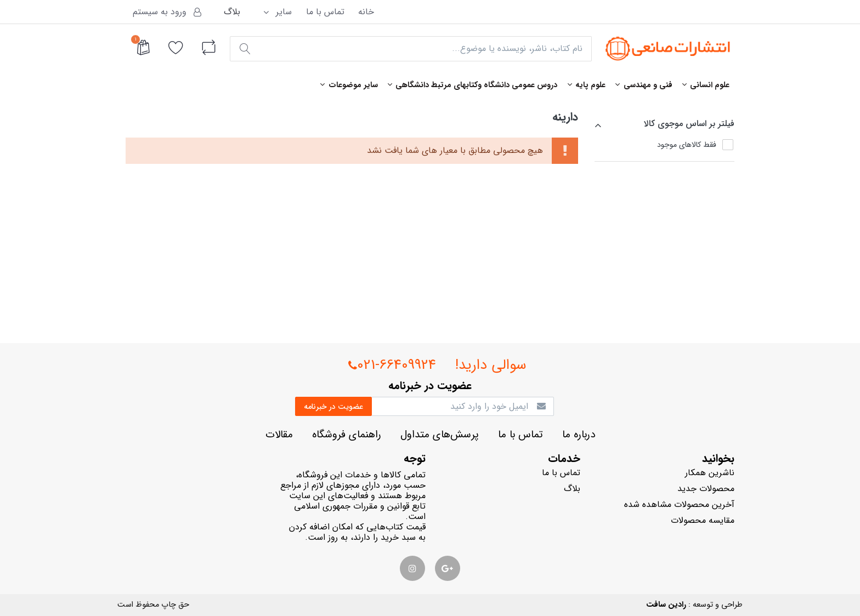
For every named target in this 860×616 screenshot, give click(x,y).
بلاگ (232, 12)
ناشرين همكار (710, 473)
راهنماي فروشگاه (347, 435)
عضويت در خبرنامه (333, 407)
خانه (366, 12)
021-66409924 (392, 365)
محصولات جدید (706, 489)
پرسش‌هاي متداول (440, 435)
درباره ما (579, 435)
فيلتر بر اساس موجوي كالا (689, 124)
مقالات (279, 435)
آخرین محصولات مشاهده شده (679, 504)
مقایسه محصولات (703, 520)
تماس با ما (325, 12)
